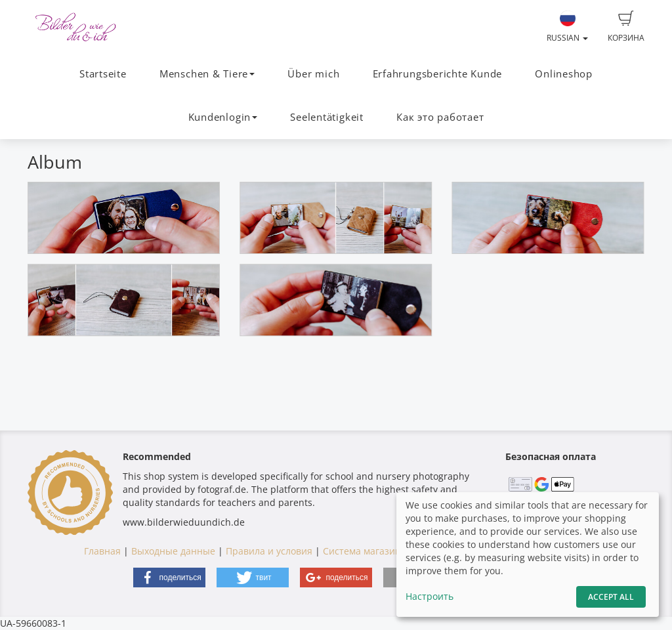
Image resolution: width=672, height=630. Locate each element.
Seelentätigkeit (327, 117)
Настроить (430, 596)
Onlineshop (564, 74)
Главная (102, 551)
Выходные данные (173, 551)
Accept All (611, 597)
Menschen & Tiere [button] (207, 74)
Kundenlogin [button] (223, 117)
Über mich (313, 74)
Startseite (103, 74)
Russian (567, 27)
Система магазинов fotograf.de (393, 551)
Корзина (626, 27)
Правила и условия (269, 551)
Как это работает (440, 117)
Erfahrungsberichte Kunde (437, 74)
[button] (169, 577)
